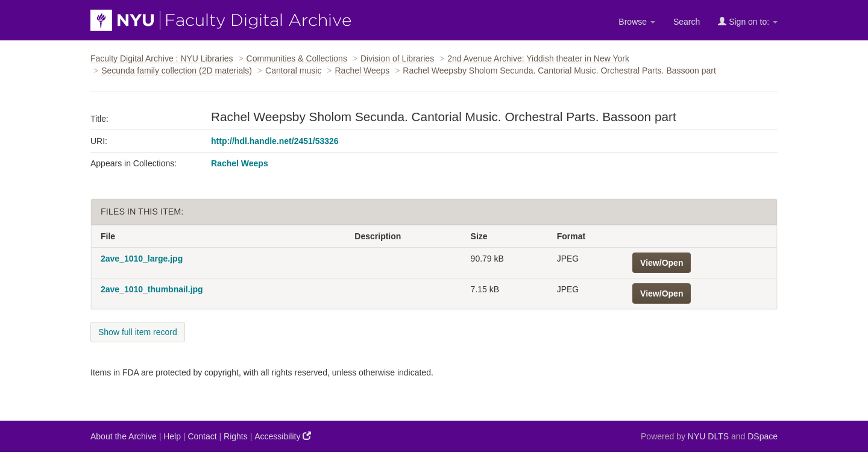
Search (687, 22)
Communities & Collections (297, 58)
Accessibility (283, 436)
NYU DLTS (708, 436)
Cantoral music (293, 71)
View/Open (662, 263)
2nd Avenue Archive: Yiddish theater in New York (538, 58)
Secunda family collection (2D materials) (177, 71)
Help (172, 436)
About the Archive (124, 436)
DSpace (763, 436)
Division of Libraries (397, 58)
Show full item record (138, 332)
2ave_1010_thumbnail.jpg (152, 289)
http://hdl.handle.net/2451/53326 (275, 141)
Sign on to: (748, 21)
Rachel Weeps (362, 71)
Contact (202, 436)
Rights (236, 436)
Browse (637, 22)
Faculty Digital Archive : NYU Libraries (162, 58)
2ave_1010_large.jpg (142, 259)
